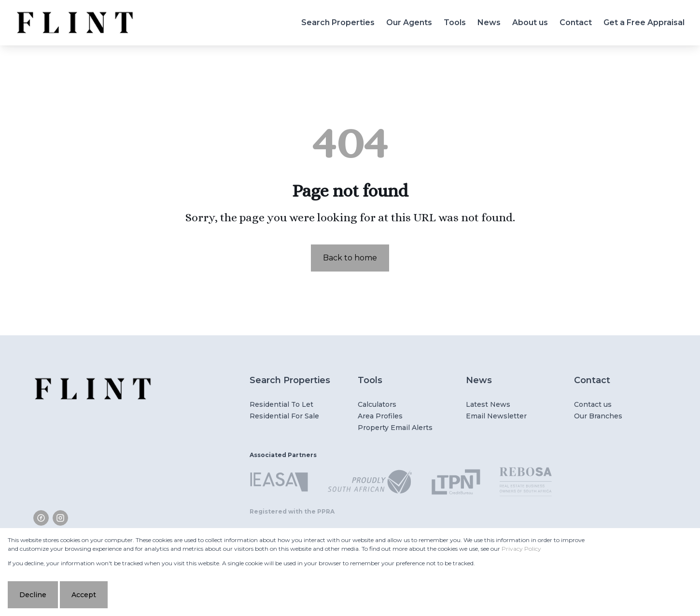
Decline (33, 595)
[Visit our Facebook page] (41, 518)
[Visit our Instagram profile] (60, 518)
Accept (84, 595)
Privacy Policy (521, 549)
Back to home (350, 258)
